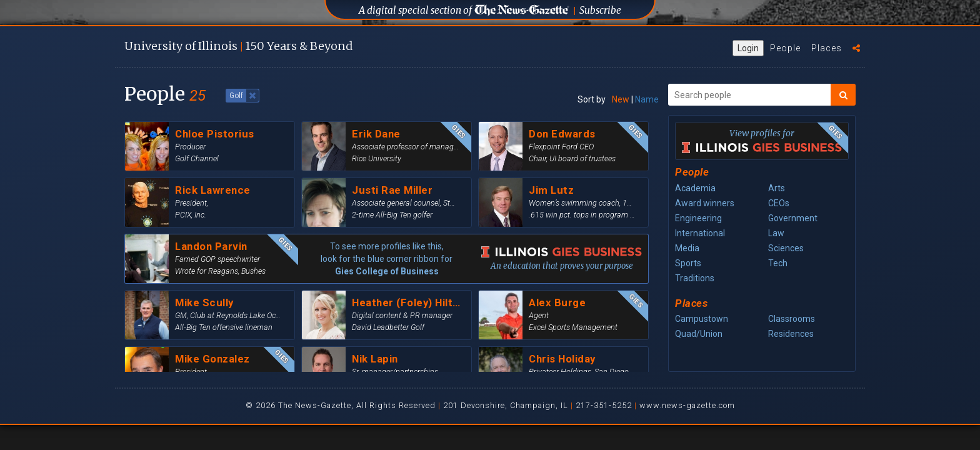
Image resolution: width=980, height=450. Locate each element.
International (700, 233)
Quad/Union (699, 334)
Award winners (705, 203)
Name (647, 99)
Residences (791, 334)
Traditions (695, 278)
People (785, 48)
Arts (777, 188)
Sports (688, 263)
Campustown (702, 319)
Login (748, 48)
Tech (778, 263)
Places (827, 48)
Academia (695, 188)
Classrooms (792, 319)
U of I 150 (238, 46)
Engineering (698, 218)
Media (687, 248)
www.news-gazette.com (687, 405)
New (621, 99)
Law (776, 233)
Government (793, 218)
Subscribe (600, 10)
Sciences (786, 248)
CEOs (779, 203)
